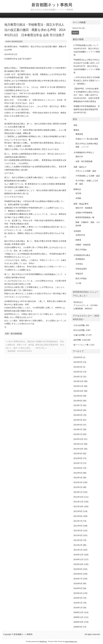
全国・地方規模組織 (13, 334)
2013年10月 (79, 391)
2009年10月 (79, 622)
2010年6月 (78, 583)
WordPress (43, 641)
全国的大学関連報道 (84, 213)
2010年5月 (78, 588)
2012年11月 (79, 444)
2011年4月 (78, 535)
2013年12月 (79, 381)
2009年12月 (79, 612)
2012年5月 (78, 473)
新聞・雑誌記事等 (81, 204)
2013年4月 (78, 420)
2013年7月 (78, 405)
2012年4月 (78, 478)
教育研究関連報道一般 (85, 217)
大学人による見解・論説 (86, 171)
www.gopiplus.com (71, 641)
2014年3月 (78, 372)
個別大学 (79, 156)
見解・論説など (80, 167)
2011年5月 (78, 531)
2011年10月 (79, 506)
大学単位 (79, 264)
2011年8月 (78, 516)
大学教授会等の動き (82, 255)
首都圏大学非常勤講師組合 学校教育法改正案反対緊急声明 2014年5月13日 (50, 345)
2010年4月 (78, 593)
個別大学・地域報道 (84, 208)
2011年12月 (79, 497)
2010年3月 (78, 598)
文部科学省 (80, 235)
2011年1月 (78, 550)
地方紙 (78, 193)
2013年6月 (78, 410)
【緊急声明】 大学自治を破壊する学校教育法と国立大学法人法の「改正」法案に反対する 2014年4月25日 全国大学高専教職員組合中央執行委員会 (87, 95)
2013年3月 (78, 425)
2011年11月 (79, 502)
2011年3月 (78, 540)
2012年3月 (78, 482)
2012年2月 (78, 487)
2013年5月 (78, 415)
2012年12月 (79, 439)
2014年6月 (78, 357)
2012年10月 (79, 449)
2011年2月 (78, 545)
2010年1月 (78, 608)
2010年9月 (78, 569)
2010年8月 (78, 574)
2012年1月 (78, 492)
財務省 (78, 240)
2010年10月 (79, 564)
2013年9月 (78, 396)
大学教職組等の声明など (84, 152)
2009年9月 (78, 627)
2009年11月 (79, 617)
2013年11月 (79, 386)
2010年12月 (79, 555)
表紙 (75, 125)
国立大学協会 (81, 250)
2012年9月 (78, 453)
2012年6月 (78, 468)
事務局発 (79, 134)
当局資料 (77, 231)
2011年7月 (78, 521)
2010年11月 (79, 559)
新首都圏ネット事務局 (52, 5)
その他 (78, 283)
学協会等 (79, 274)
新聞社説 (77, 189)
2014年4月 (78, 367)
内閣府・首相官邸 (83, 245)
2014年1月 (78, 377)
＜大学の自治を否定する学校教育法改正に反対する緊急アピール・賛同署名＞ (87, 81)
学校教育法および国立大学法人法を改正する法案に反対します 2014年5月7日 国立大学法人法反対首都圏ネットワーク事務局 (88, 66)
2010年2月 (78, 603)
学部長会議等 (81, 269)
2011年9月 (78, 511)
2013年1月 (78, 434)
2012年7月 (78, 463)
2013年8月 (78, 401)
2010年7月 (78, 579)
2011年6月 (78, 526)
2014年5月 (78, 362)
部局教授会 (80, 259)
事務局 (76, 130)
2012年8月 (78, 458)
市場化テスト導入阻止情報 (87, 139)
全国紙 (78, 198)
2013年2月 (78, 429)
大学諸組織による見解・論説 (88, 176)
